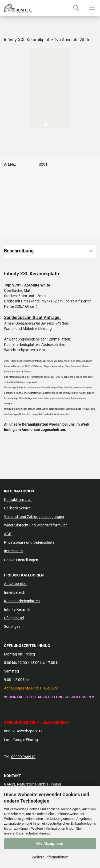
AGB (8, 534)
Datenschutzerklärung (33, 833)
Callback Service (17, 508)
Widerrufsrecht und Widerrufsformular (35, 525)
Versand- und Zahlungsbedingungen (34, 517)
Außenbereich (15, 584)
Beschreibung (19, 251)
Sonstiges (12, 626)
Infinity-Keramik (17, 609)
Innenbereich (15, 592)
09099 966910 (23, 757)
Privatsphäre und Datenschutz (29, 542)
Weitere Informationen (50, 857)
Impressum (13, 551)
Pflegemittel (14, 618)
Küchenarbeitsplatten (22, 601)
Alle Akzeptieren (50, 844)
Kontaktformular (18, 500)
